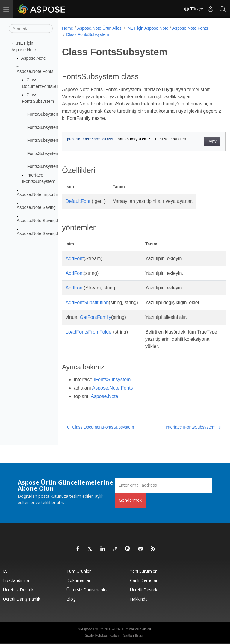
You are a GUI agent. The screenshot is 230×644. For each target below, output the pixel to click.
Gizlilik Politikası (97, 635)
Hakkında (139, 599)
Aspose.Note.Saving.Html (41, 220)
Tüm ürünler (79, 571)
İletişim (140, 635)
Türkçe (193, 9)
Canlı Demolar (144, 580)
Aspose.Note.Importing (39, 194)
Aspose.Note (34, 58)
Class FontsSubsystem (87, 34)
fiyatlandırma (16, 580)
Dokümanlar (78, 580)
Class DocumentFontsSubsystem (100, 427)
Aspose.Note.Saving (36, 207)
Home (68, 28)
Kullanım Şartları (122, 635)
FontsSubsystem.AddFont (52, 127)
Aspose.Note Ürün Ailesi (100, 28)
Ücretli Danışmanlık (22, 599)
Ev (5, 571)
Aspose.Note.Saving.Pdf (40, 233)
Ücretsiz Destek (18, 590)
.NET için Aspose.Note (147, 28)
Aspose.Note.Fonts (35, 71)
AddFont (75, 258)
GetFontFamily (95, 317)
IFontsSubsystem (112, 380)
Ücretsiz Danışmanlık (87, 590)
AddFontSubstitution (87, 303)
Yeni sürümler (143, 571)
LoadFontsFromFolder (89, 332)
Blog (71, 599)
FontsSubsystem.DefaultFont (55, 114)
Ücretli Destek (144, 590)
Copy (201, 141)
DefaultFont (78, 201)
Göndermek (130, 500)
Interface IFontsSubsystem (181, 427)
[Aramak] (31, 28)
